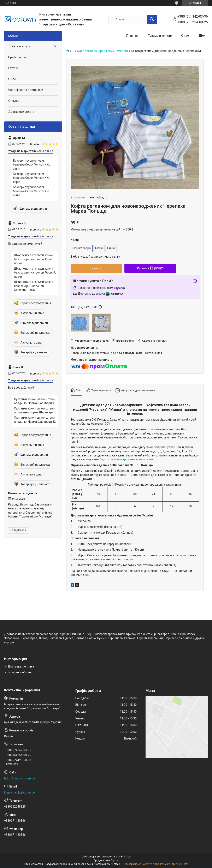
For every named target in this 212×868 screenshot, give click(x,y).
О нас (185, 36)
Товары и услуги (159, 36)
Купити (97, 268)
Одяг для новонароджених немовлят (103, 51)
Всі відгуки (17, 530)
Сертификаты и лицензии (26, 90)
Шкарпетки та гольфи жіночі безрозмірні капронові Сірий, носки (34, 259)
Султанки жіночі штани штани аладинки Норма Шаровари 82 (35, 420)
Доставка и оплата (21, 112)
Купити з (150, 268)
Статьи (13, 68)
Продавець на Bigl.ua (106, 860)
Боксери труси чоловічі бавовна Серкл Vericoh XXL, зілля (32, 165)
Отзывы (14, 101)
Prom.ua (126, 857)
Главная (132, 36)
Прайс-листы (17, 57)
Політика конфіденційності (172, 864)
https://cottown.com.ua (19, 778)
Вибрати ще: (95, 257)
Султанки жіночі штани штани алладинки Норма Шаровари (34, 411)
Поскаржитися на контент (139, 864)
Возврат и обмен (19, 672)
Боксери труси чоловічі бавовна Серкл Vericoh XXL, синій (32, 191)
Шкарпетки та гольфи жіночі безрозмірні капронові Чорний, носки (35, 273)
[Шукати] (152, 19)
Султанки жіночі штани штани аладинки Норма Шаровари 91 (35, 401)
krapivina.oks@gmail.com (21, 792)
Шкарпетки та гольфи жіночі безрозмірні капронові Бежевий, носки (34, 286)
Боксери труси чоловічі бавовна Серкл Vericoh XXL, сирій (32, 178)
